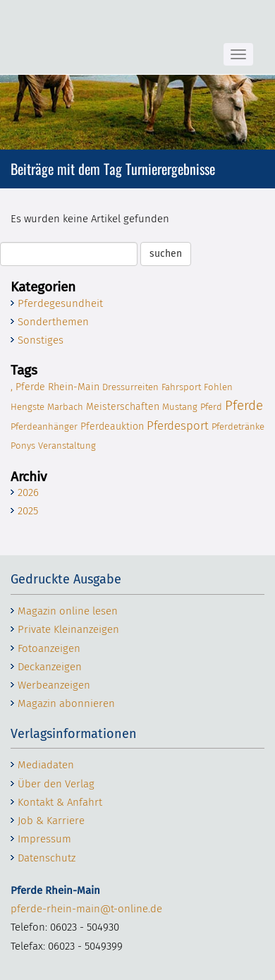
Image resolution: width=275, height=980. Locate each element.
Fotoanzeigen (49, 648)
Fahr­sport (181, 387)
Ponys (23, 446)
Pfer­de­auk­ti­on (112, 427)
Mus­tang (180, 407)
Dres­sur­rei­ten (130, 387)
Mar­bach (65, 407)
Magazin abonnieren (66, 703)
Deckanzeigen (50, 667)
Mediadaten (46, 765)
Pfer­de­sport (178, 425)
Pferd (211, 407)
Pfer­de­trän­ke (238, 427)
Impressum (44, 839)
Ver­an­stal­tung (67, 446)
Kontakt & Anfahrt (60, 802)
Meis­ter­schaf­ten (123, 407)
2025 (28, 511)
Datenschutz (47, 858)
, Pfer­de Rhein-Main (55, 387)
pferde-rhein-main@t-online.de (86, 909)
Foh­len (218, 387)
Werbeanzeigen (54, 685)
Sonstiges (41, 340)
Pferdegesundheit (60, 303)
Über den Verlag (56, 784)
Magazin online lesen (68, 611)
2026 (28, 492)
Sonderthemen (53, 322)
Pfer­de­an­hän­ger (44, 427)
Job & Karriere (51, 821)
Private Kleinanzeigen (68, 629)
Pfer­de (244, 405)
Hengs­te (28, 407)
